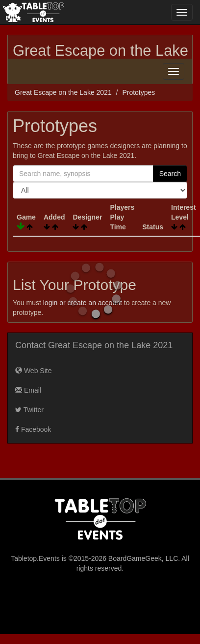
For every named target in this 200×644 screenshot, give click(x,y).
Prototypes (138, 92)
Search (170, 174)
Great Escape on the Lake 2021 (63, 92)
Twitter (29, 410)
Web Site (33, 371)
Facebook (33, 429)
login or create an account (83, 303)
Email (28, 390)
